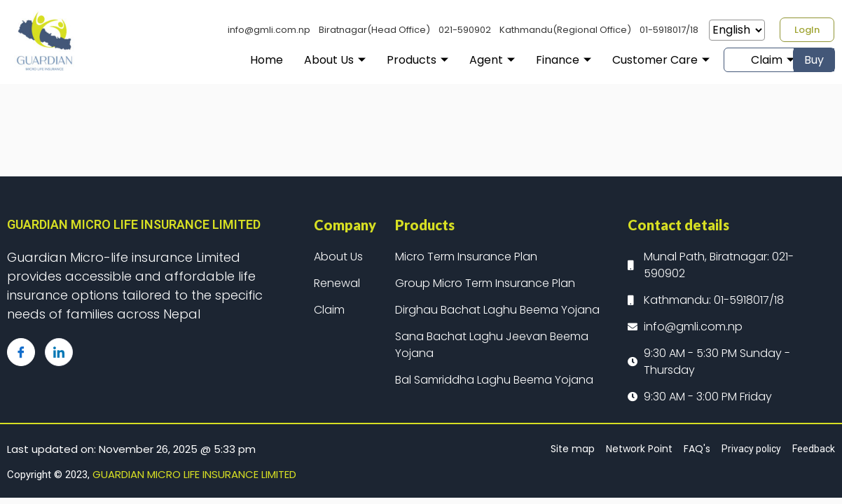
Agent (460, 60)
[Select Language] (737, 30)
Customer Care (629, 60)
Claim (740, 60)
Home (234, 60)
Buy (814, 60)
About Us (303, 60)
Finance (531, 60)
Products (385, 60)
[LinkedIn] (59, 352)
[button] (807, 30)
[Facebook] (21, 352)
